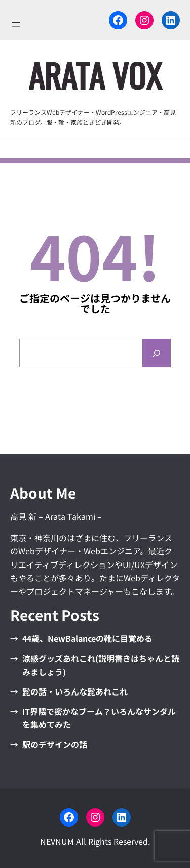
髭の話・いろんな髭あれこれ (75, 691)
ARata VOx (95, 75)
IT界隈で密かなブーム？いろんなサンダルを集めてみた (99, 718)
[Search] (157, 353)
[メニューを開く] (16, 24)
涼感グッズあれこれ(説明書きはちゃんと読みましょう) (101, 665)
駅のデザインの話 (55, 744)
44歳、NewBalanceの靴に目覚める (87, 638)
